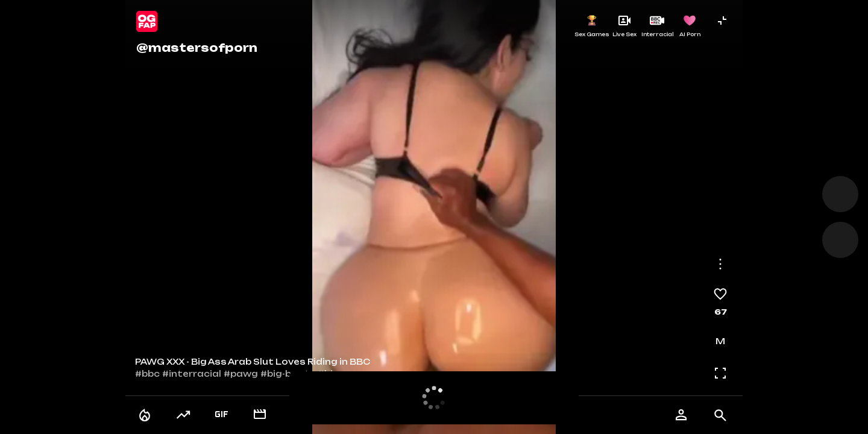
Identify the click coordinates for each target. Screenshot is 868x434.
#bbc (147, 374)
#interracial (192, 374)
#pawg (241, 374)
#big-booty (288, 374)
